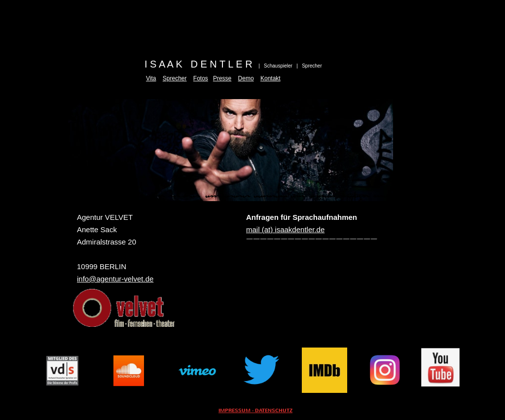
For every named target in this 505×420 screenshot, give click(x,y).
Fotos (201, 78)
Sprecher (175, 78)
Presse (222, 78)
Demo (246, 78)
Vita (151, 78)
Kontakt (271, 78)
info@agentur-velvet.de (115, 279)
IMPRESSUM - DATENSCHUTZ (255, 411)
